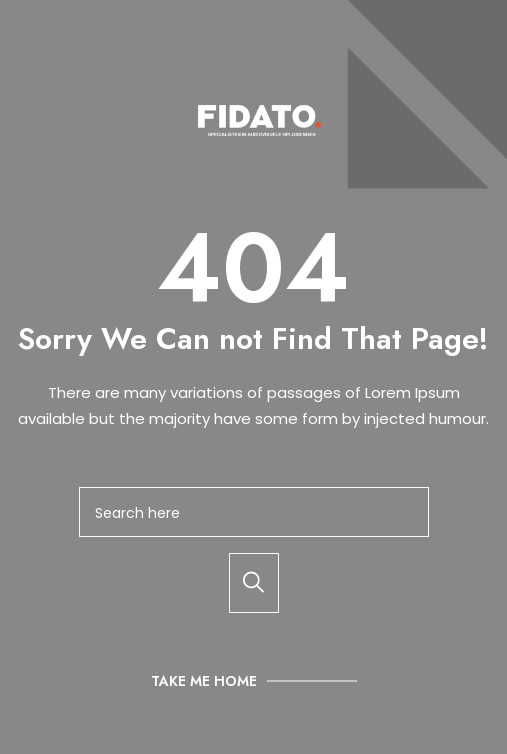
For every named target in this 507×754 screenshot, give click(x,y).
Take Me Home (204, 681)
